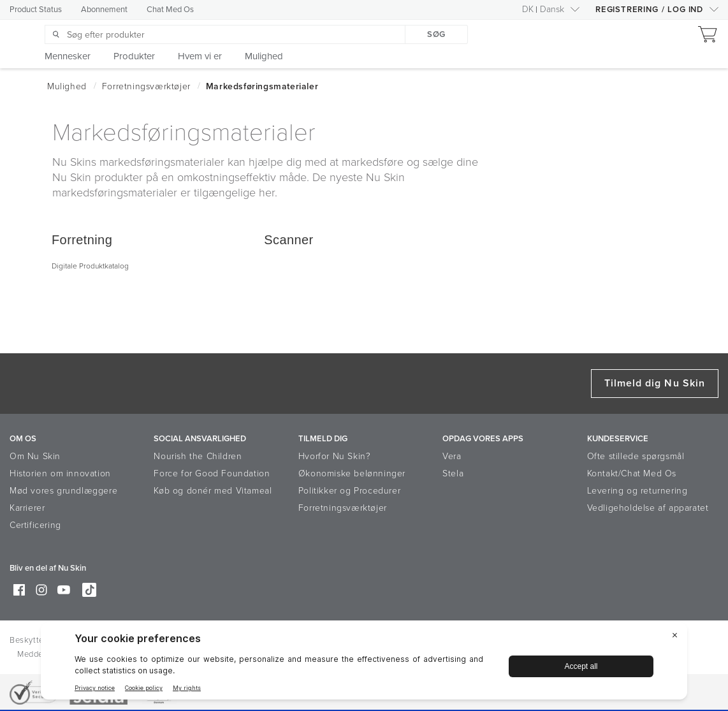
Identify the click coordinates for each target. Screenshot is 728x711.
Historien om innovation (60, 473)
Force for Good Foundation (212, 473)
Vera (452, 456)
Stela (453, 473)
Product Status (36, 10)
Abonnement (104, 10)
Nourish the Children (198, 456)
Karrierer (27, 508)
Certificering (35, 525)
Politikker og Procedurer (349, 491)
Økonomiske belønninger (352, 473)
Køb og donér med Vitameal (213, 491)
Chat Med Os (170, 10)
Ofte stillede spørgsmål (636, 456)
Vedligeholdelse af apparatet (648, 508)
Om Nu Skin (35, 456)
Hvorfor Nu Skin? (335, 456)
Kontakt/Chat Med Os (632, 473)
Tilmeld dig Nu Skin (655, 383)
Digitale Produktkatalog (90, 266)
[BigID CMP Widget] (364, 664)
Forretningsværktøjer (343, 508)
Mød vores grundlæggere (63, 491)
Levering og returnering (637, 491)
